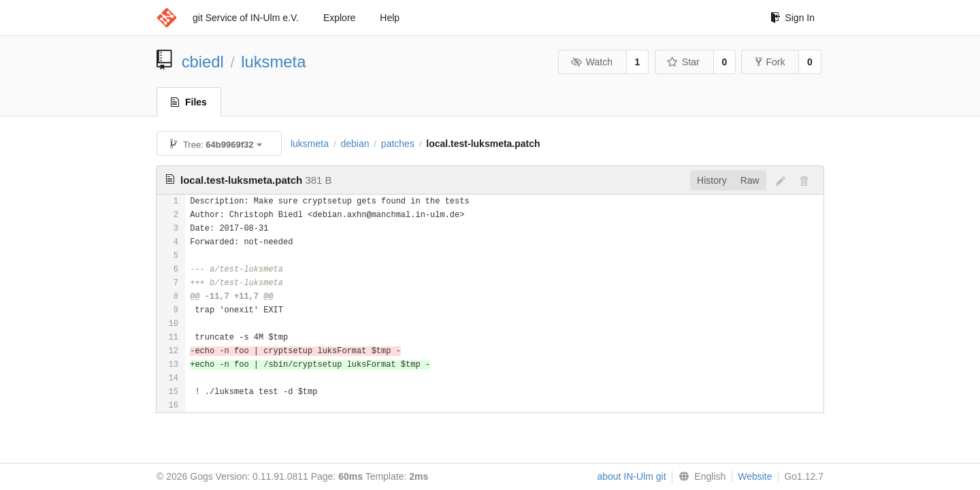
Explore (339, 18)
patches (398, 144)
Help (390, 18)
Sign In (793, 18)
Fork (770, 62)
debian (355, 144)
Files (189, 102)
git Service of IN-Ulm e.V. (246, 18)
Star (683, 62)
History (712, 180)
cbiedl (203, 62)
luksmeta (273, 62)
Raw (750, 180)
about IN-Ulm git (631, 476)
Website (755, 476)
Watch (591, 62)
